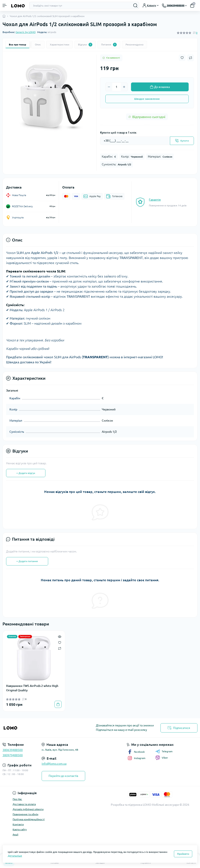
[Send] (182, 141)
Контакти (18, 824)
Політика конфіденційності (29, 819)
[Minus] (109, 87)
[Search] (135, 5)
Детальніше (15, 856)
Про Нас (17, 799)
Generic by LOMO (26, 32)
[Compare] (60, 648)
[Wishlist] (60, 642)
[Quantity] (117, 87)
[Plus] (124, 87)
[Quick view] (60, 636)
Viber (162, 758)
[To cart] (58, 704)
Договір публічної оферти (28, 809)
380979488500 (13, 755)
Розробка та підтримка (126, 805)
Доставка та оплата (24, 804)
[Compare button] (191, 58)
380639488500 (13, 750)
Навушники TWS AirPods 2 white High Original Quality (32, 688)
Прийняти (183, 854)
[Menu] (5, 5)
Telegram (164, 751)
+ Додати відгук (26, 473)
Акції (15, 834)
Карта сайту (20, 829)
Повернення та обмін (25, 814)
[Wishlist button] (182, 58)
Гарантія (155, 200)
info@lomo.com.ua (54, 764)
